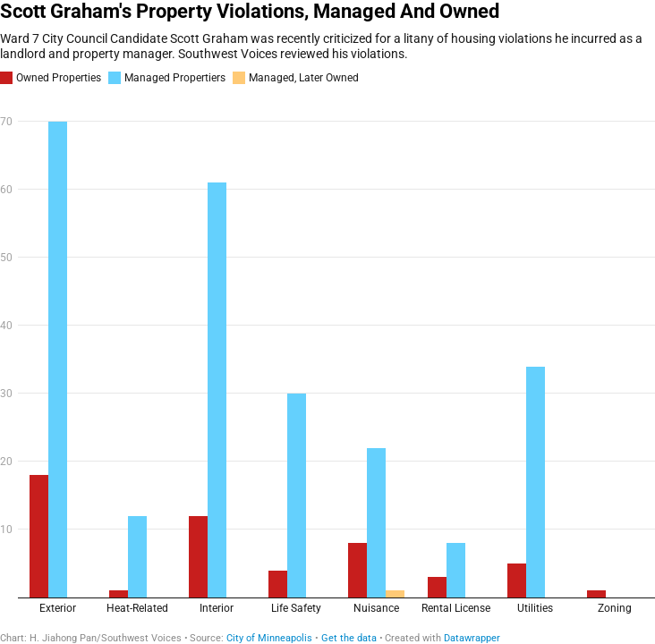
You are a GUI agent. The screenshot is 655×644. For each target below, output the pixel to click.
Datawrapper (472, 638)
